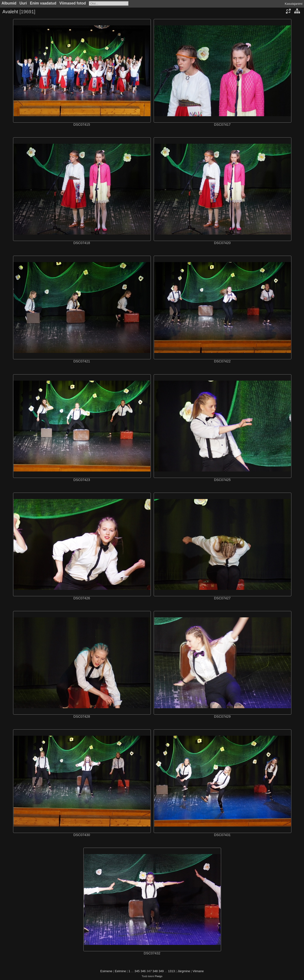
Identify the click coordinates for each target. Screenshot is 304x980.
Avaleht (10, 12)
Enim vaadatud (43, 3)
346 (143, 971)
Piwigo (159, 976)
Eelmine (120, 971)
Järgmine (184, 971)
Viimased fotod (73, 3)
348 (155, 971)
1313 (171, 971)
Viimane (198, 971)
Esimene (106, 971)
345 (137, 971)
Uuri (23, 3)
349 (161, 971)
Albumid (9, 3)
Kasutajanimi (294, 4)
